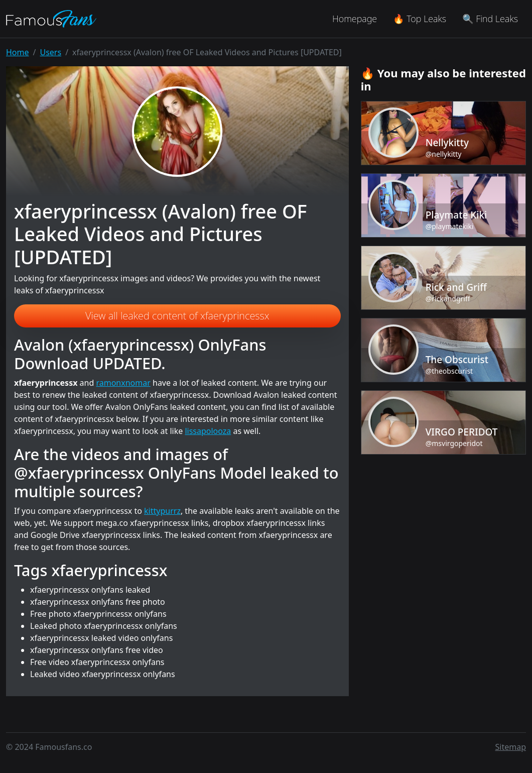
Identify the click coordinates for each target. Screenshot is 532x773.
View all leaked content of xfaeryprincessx (177, 316)
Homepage (355, 19)
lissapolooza (208, 431)
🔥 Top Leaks (420, 19)
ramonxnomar (123, 383)
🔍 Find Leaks (490, 19)
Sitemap (511, 747)
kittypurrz (162, 511)
